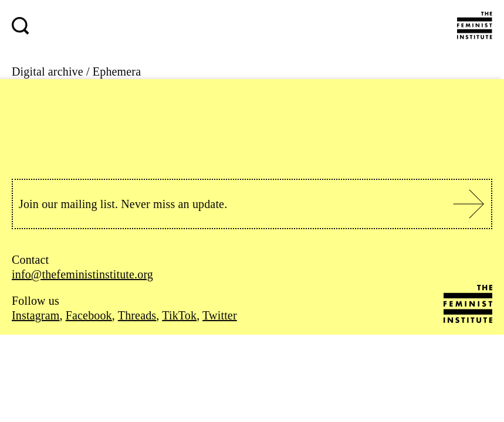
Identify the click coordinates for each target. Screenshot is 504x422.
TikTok (179, 315)
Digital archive (48, 72)
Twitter (220, 315)
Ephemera (117, 72)
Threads (137, 315)
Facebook (89, 315)
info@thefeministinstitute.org (82, 274)
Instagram (35, 315)
